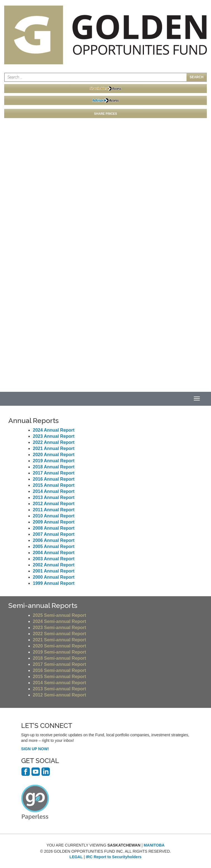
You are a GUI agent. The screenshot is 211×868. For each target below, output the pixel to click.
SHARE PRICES (106, 114)
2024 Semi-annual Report (59, 621)
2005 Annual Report (54, 547)
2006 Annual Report (54, 540)
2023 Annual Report (54, 436)
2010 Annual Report (54, 516)
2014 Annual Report (54, 491)
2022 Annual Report (54, 442)
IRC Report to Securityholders (114, 857)
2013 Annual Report (54, 497)
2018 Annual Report (54, 467)
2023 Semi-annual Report (59, 628)
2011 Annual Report (54, 510)
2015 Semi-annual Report (59, 677)
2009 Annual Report (54, 522)
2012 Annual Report (54, 504)
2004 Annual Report (54, 553)
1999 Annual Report (54, 583)
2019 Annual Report (54, 461)
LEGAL (76, 857)
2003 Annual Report (54, 559)
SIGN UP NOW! (35, 749)
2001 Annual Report (54, 571)
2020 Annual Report (54, 455)
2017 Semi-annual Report (59, 664)
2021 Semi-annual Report (59, 640)
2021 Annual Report (54, 448)
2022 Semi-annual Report (59, 634)
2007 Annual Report (54, 534)
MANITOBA (154, 845)
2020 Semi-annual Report (59, 646)
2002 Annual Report (54, 565)
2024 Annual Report (54, 430)
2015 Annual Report (54, 485)
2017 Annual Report (54, 473)
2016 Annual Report (54, 479)
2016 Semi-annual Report (59, 670)
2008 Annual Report (54, 528)
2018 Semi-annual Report (59, 658)
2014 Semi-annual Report (59, 683)
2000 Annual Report (54, 577)
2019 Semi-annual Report (59, 652)
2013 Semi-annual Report (59, 689)
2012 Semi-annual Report (59, 695)
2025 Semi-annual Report (59, 615)
